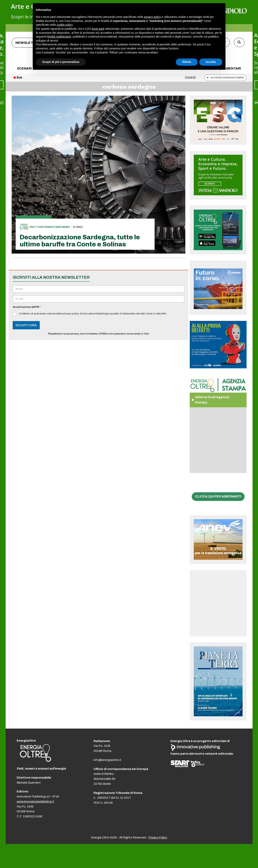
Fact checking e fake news (50, 227)
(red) (80, 227)
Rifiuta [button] (187, 62)
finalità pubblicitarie (59, 37)
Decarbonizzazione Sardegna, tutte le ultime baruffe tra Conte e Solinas (80, 241)
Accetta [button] (211, 62)
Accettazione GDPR (27, 307)
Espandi (190, 77)
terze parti (98, 29)
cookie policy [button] (65, 25)
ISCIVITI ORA (26, 325)
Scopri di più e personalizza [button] (61, 62)
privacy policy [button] (152, 17)
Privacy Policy (158, 837)
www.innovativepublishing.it (35, 801)
